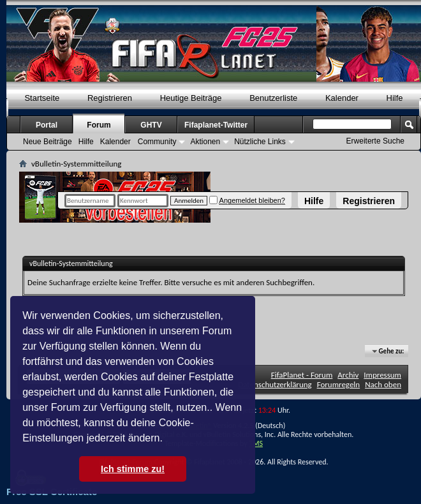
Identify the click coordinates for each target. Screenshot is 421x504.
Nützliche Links (260, 142)
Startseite (42, 98)
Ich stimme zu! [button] (133, 469)
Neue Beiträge (48, 142)
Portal (47, 125)
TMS (256, 443)
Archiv (348, 375)
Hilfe (314, 201)
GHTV (151, 125)
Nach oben (383, 384)
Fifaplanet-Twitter (216, 125)
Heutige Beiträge (191, 98)
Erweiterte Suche (375, 141)
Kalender (342, 98)
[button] (167, 440)
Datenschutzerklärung (275, 384)
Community (157, 142)
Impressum (382, 375)
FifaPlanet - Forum (302, 375)
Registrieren (369, 201)
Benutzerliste (273, 98)
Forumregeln (339, 384)
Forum (99, 125)
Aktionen (205, 142)
